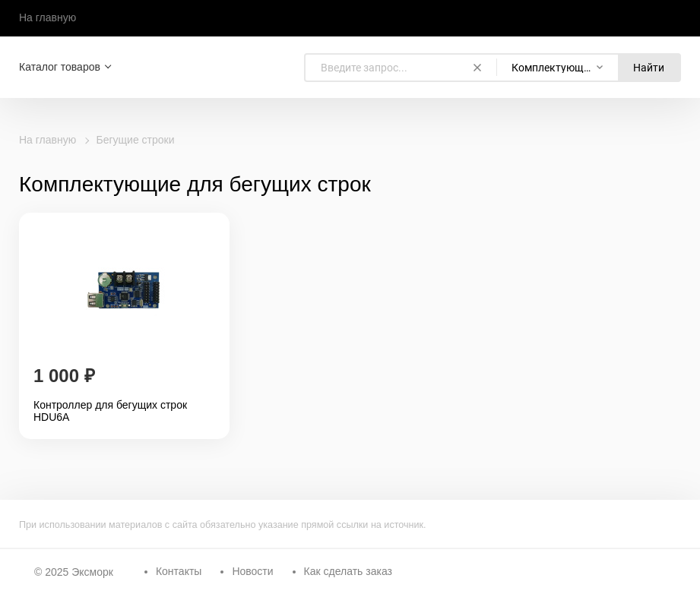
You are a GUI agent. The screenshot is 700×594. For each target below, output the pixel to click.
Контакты (179, 571)
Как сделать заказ (348, 571)
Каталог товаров (60, 67)
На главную (48, 17)
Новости (252, 571)
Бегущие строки (136, 140)
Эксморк (92, 572)
